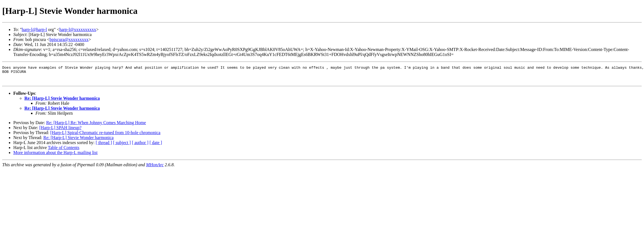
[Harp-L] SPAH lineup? (60, 131)
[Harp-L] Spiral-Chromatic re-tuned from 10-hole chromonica (105, 136)
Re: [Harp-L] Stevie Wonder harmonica (62, 102)
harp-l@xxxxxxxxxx (78, 30)
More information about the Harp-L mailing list (55, 156)
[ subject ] (122, 146)
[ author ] (140, 146)
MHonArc (155, 168)
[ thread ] (104, 146)
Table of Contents (64, 151)
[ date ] (156, 146)
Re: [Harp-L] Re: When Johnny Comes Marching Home (96, 126)
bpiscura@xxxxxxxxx (69, 39)
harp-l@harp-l (34, 30)
